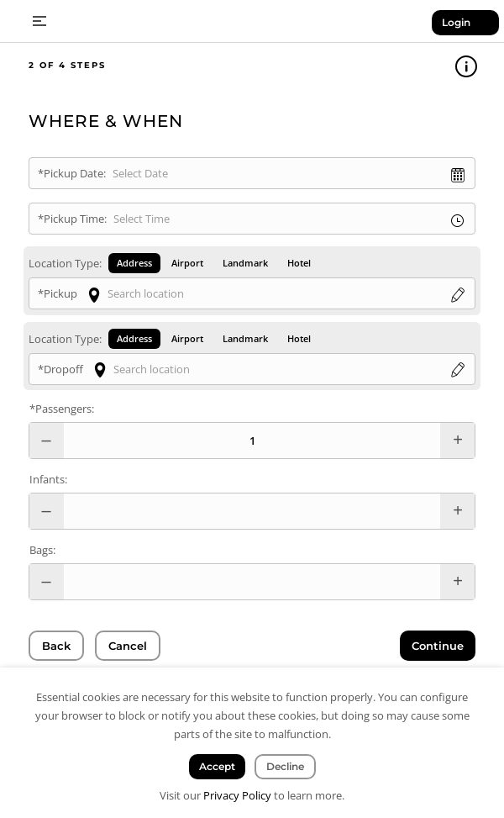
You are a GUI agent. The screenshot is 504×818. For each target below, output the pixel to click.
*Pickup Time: (72, 219)
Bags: (42, 550)
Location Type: (65, 263)
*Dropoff (60, 369)
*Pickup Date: (72, 173)
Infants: (48, 479)
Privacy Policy (237, 795)
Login (456, 22)
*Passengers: (62, 409)
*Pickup (58, 293)
